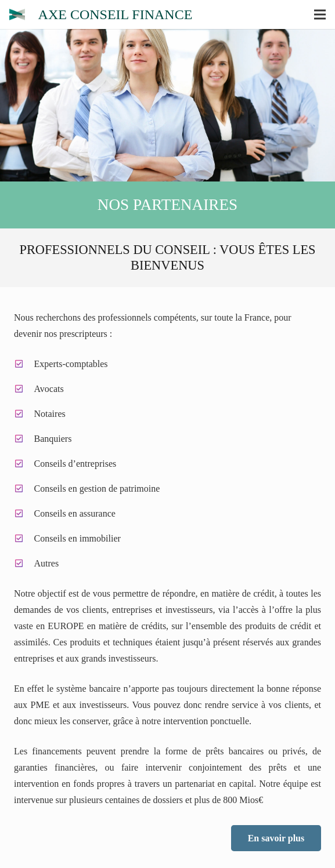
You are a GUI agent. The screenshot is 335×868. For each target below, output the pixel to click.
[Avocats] (24, 389)
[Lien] (17, 14)
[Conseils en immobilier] (24, 539)
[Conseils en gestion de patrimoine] (24, 489)
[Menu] (320, 14)
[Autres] (24, 564)
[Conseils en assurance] (24, 514)
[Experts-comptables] (24, 364)
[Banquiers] (24, 439)
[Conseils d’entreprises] (24, 464)
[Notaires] (24, 414)
